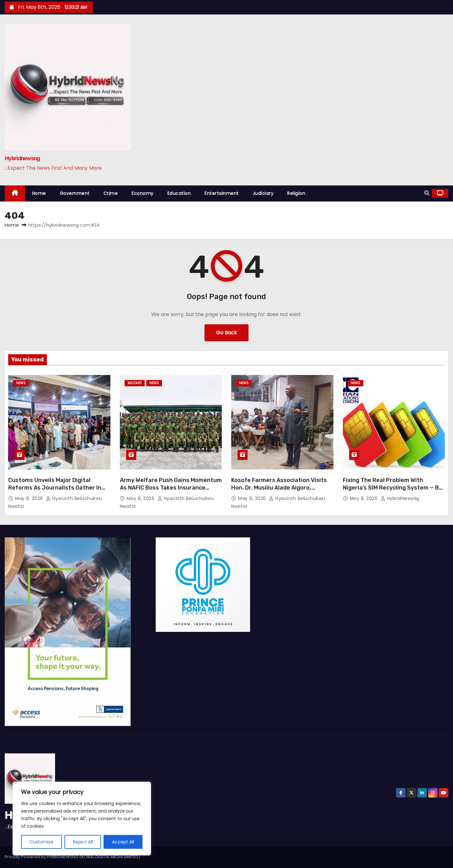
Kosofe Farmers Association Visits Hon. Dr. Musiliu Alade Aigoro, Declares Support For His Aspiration (281, 488)
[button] (427, 193)
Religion (296, 193)
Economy (143, 193)
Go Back (226, 333)
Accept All (123, 842)
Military (135, 383)
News (21, 383)
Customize (42, 842)
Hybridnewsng (22, 158)
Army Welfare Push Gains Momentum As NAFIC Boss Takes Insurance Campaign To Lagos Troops (171, 488)
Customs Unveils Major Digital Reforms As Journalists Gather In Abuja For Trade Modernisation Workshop (55, 491)
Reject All (83, 842)
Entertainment (222, 193)
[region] (82, 819)
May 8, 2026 (30, 498)
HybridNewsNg (400, 498)
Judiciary (263, 193)
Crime (111, 193)
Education (179, 193)
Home (39, 193)
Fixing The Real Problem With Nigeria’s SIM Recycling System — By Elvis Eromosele (392, 488)
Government (75, 193)
